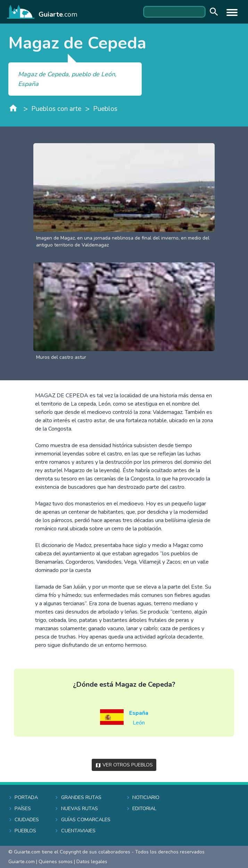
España (139, 713)
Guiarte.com (22, 862)
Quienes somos (56, 862)
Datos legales (92, 862)
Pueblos (105, 109)
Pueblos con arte (56, 109)
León (139, 723)
